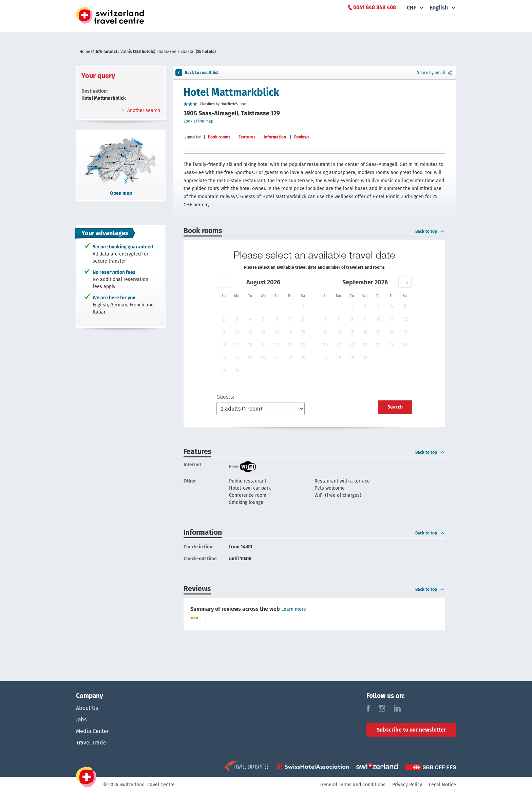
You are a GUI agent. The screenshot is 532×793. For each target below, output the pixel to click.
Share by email (435, 73)
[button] (223, 282)
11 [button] (250, 332)
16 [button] (224, 345)
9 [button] (224, 332)
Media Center (92, 731)
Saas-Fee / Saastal (187, 52)
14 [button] (290, 332)
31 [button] (237, 371)
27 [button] (277, 358)
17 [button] (237, 345)
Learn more (294, 609)
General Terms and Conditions (353, 785)
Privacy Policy (407, 785)
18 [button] (250, 345)
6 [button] (277, 319)
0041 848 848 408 (375, 7)
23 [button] (224, 358)
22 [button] (303, 345)
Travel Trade (91, 743)
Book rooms (219, 137)
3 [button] (237, 319)
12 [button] (263, 332)
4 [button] (250, 319)
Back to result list (197, 73)
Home (99, 52)
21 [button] (290, 345)
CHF (412, 8)
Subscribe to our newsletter (411, 730)
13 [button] (277, 332)
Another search (143, 110)
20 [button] (277, 345)
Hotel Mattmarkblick (231, 92)
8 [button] (303, 319)
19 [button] (263, 345)
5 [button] (263, 319)
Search (395, 407)
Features (247, 137)
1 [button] (303, 306)
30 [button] (224, 371)
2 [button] (224, 319)
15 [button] (303, 332)
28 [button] (290, 358)
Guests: (225, 397)
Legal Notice (442, 785)
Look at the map (198, 121)
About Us (87, 708)
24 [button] (237, 358)
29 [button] (303, 358)
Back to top (430, 231)
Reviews (302, 137)
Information (275, 137)
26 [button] (263, 358)
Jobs (81, 720)
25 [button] (250, 358)
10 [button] (237, 332)
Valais (138, 52)
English (439, 8)
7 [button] (290, 319)
